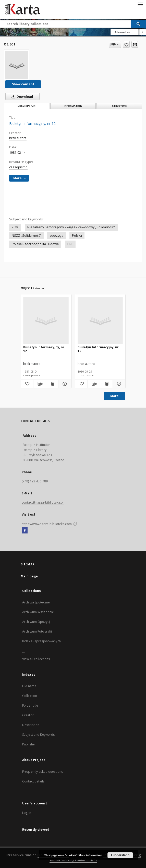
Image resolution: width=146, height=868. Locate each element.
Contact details (33, 781)
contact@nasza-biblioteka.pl (43, 502)
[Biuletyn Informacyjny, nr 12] (17, 65)
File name (29, 686)
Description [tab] (27, 106)
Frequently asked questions (42, 772)
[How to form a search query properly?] (143, 32)
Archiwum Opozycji (36, 622)
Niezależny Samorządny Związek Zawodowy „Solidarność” (71, 227)
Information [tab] (73, 106)
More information (90, 855)
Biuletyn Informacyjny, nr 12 (44, 349)
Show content (23, 84)
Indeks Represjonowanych (41, 641)
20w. (15, 227)
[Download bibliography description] (40, 384)
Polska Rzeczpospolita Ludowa (35, 244)
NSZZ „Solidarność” (26, 236)
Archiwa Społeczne (36, 602)
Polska (77, 236)
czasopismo (18, 167)
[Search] (139, 24)
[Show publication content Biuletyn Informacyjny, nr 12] (52, 384)
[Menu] (140, 4)
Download (21, 97)
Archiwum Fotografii (37, 631)
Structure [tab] (119, 106)
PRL (70, 244)
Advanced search (125, 32)
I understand (120, 855)
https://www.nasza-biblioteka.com (50, 524)
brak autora (18, 138)
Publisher (29, 744)
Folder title (30, 705)
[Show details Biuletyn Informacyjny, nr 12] (64, 384)
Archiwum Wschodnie (38, 612)
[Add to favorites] (126, 44)
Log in (27, 813)
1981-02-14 (17, 153)
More (114, 396)
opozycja (57, 236)
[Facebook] (25, 531)
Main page (29, 576)
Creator (28, 715)
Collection (30, 696)
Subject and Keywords (38, 735)
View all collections (36, 659)
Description (31, 725)
